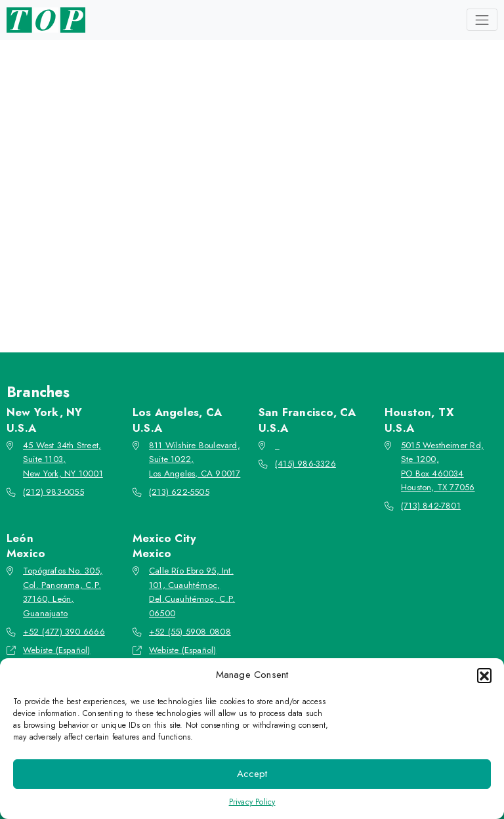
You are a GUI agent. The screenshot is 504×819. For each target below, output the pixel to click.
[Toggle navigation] (482, 20)
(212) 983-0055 (53, 492)
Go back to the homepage (247, 267)
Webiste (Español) (56, 650)
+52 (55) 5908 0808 (190, 632)
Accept (252, 774)
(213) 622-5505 (179, 492)
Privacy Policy (252, 802)
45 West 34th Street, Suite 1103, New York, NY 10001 (63, 459)
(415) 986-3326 (305, 464)
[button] (484, 675)
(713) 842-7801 (431, 506)
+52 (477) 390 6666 (64, 632)
